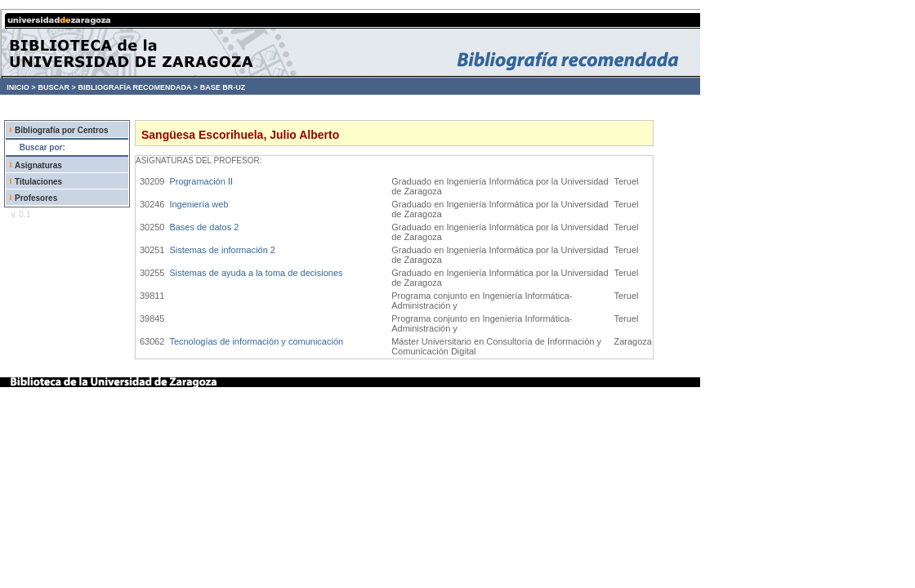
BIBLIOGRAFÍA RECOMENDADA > (138, 87)
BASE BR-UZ (223, 87)
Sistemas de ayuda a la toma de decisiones (256, 273)
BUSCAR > (56, 87)
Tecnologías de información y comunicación (256, 341)
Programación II (201, 181)
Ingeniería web (199, 204)
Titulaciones (38, 182)
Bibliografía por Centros (61, 130)
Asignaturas (38, 165)
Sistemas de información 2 (222, 250)
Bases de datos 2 (204, 227)
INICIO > (21, 87)
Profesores (36, 198)
